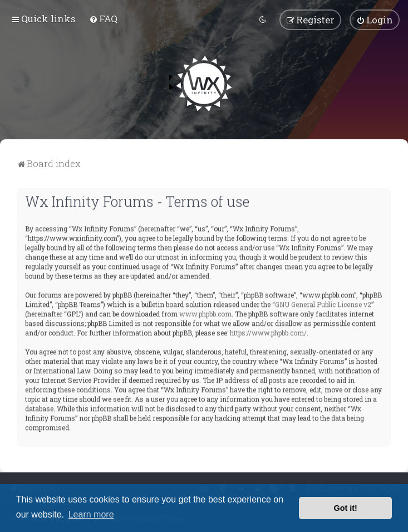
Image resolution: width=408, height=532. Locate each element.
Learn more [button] (91, 514)
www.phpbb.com (205, 313)
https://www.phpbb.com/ (268, 331)
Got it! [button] (346, 508)
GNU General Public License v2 (323, 303)
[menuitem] (103, 18)
